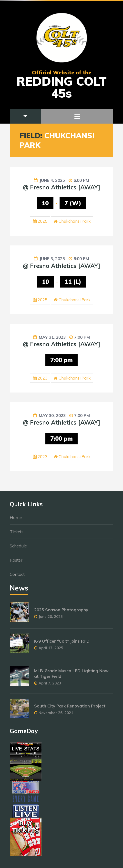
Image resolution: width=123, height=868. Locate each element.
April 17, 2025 (51, 650)
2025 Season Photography (61, 612)
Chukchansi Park (75, 221)
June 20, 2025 (51, 619)
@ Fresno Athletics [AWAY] (62, 187)
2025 (42, 221)
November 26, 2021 (56, 715)
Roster (16, 562)
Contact (17, 577)
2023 (42, 378)
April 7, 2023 (50, 686)
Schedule (18, 548)
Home (16, 520)
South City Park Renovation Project (70, 708)
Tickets (17, 534)
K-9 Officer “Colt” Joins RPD (62, 643)
